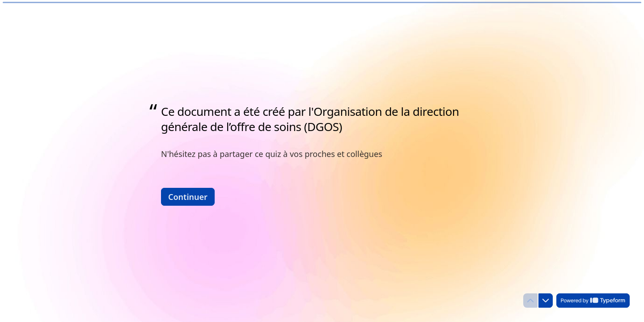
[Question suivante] (546, 301)
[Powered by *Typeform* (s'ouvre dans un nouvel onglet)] (593, 301)
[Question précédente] (530, 301)
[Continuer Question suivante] (188, 196)
